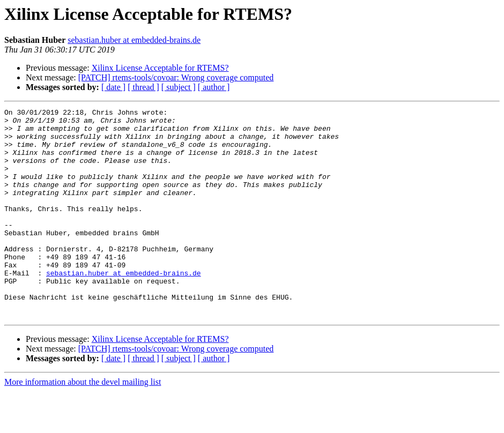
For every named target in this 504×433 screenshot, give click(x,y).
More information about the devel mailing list (83, 424)
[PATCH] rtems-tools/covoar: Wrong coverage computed (176, 77)
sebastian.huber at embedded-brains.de (134, 40)
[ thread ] (143, 87)
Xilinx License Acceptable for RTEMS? (160, 68)
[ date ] (113, 87)
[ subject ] (179, 87)
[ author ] (214, 87)
